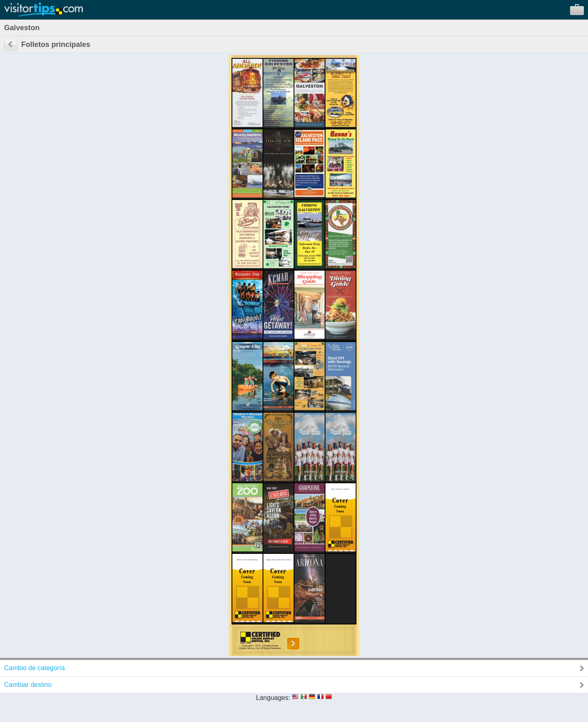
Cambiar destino (28, 685)
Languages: (273, 698)
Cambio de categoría (35, 668)
